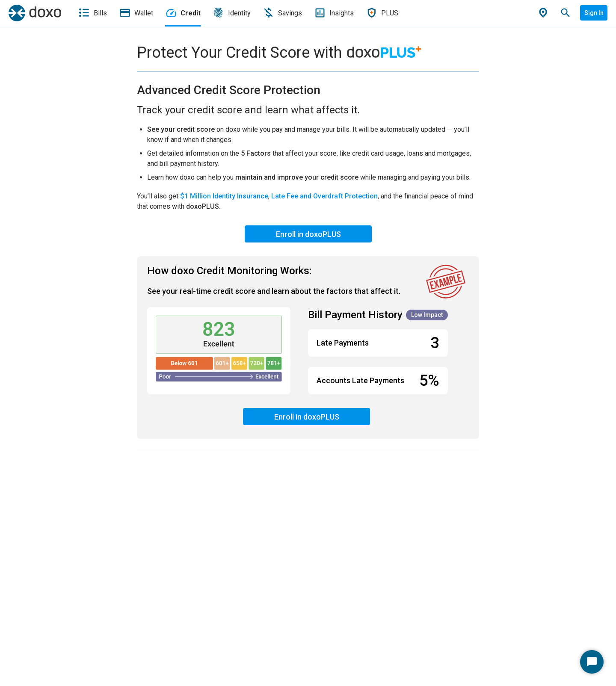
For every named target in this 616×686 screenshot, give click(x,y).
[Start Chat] (592, 662)
